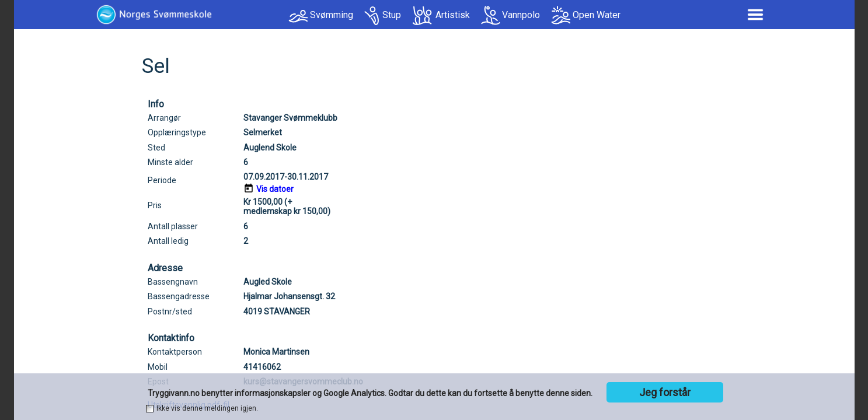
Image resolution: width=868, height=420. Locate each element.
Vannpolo (521, 15)
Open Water (597, 15)
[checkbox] (150, 409)
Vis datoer (275, 189)
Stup (392, 15)
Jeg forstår (665, 392)
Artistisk (453, 15)
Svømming (332, 15)
